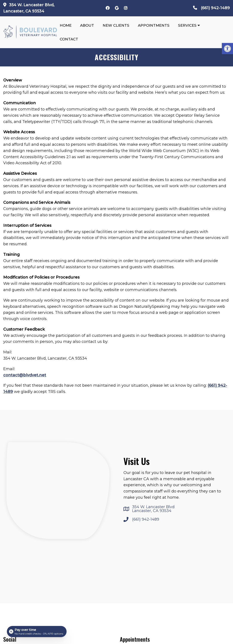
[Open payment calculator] (37, 632)
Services (187, 25)
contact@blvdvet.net (25, 375)
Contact (69, 39)
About (87, 25)
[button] (227, 49)
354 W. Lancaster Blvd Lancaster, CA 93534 (153, 509)
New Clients (116, 25)
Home (66, 25)
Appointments (154, 25)
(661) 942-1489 (215, 8)
